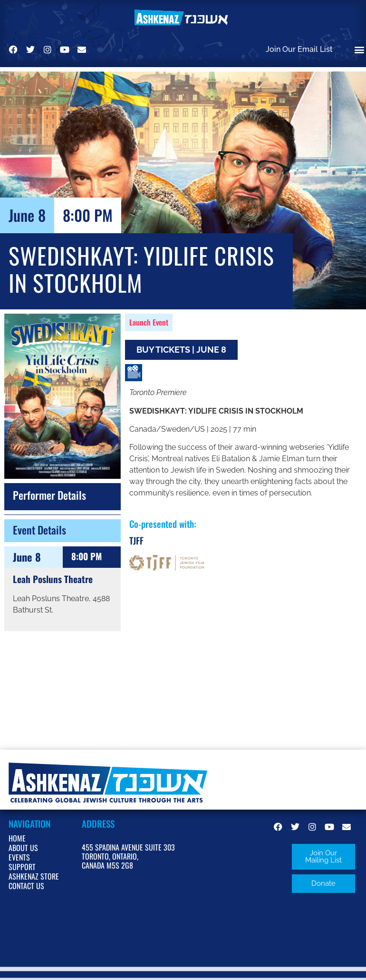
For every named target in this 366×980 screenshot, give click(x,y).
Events (19, 857)
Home (17, 838)
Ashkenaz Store (34, 876)
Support (22, 867)
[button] (323, 857)
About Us (23, 848)
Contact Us (26, 886)
